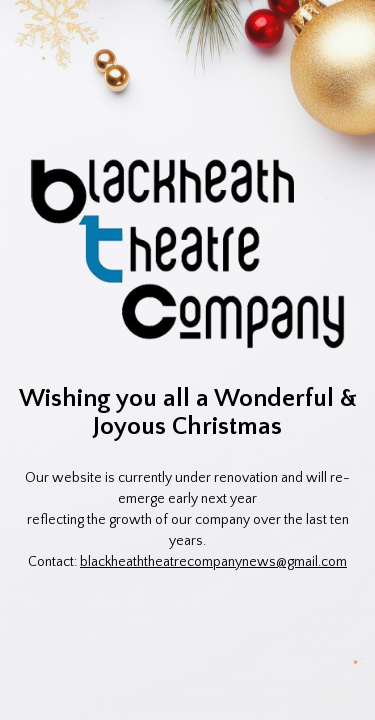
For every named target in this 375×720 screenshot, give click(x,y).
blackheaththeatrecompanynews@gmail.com (213, 562)
